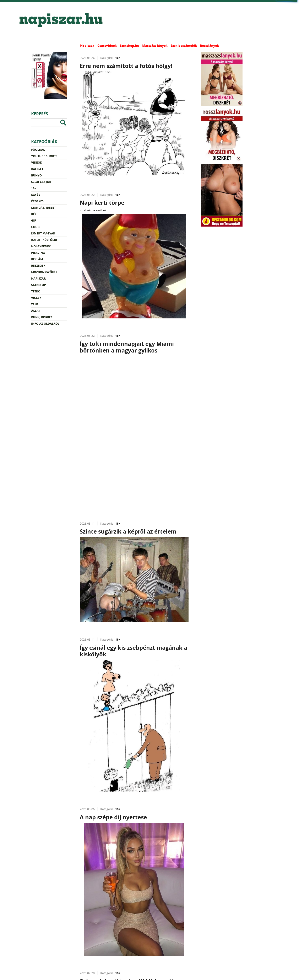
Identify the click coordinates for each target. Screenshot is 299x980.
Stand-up (39, 285)
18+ (34, 188)
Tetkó (36, 291)
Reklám (37, 259)
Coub (35, 227)
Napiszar (38, 278)
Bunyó (36, 175)
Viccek (36, 298)
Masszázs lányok (155, 46)
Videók (37, 162)
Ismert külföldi (44, 240)
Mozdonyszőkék (44, 272)
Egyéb (36, 195)
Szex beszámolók (184, 46)
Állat (36, 311)
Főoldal (38, 150)
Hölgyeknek (41, 246)
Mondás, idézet (43, 208)
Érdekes (37, 201)
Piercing (38, 253)
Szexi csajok (41, 182)
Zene (35, 304)
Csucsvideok (107, 46)
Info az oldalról (45, 324)
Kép (34, 214)
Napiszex (87, 46)
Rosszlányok (209, 46)
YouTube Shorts (44, 156)
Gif (34, 220)
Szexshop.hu (129, 46)
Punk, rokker (42, 317)
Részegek (38, 266)
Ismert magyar (43, 233)
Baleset (37, 169)
